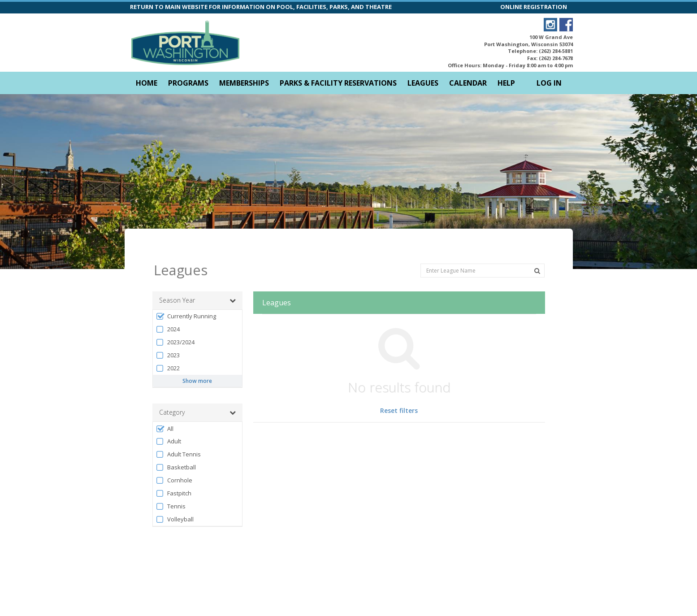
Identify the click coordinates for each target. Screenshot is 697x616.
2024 (168, 313)
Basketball (176, 451)
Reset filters (399, 394)
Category (197, 396)
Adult (169, 425)
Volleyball (175, 503)
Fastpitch (174, 477)
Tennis (171, 490)
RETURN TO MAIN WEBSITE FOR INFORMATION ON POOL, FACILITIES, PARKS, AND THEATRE (261, 7)
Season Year (197, 284)
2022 (168, 352)
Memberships (244, 83)
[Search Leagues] (537, 255)
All (165, 413)
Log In (549, 83)
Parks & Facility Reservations (338, 83)
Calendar (468, 83)
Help (506, 83)
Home (147, 83)
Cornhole (174, 464)
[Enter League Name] (483, 254)
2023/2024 (175, 326)
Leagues (423, 83)
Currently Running (186, 300)
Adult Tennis (178, 438)
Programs (188, 83)
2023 (168, 339)
